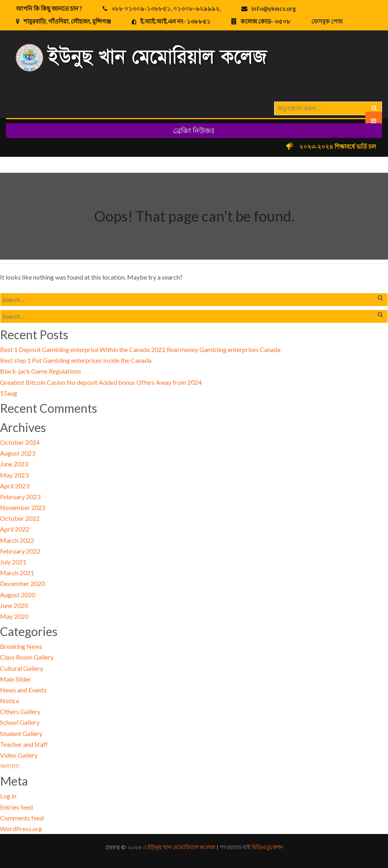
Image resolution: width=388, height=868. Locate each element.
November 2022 (23, 507)
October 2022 (20, 518)
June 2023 (14, 464)
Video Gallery (19, 755)
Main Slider (16, 679)
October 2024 (20, 442)
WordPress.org (21, 829)
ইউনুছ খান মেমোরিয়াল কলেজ (182, 847)
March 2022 (17, 540)
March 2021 (17, 573)
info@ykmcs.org (274, 8)
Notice (10, 701)
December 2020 (22, 583)
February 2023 (20, 497)
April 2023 (15, 486)
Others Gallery (20, 711)
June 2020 (14, 605)
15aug (9, 393)
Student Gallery (21, 733)
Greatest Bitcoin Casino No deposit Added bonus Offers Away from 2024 (101, 382)
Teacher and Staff (24, 744)
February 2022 (20, 551)
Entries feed (16, 807)
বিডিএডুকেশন (267, 847)
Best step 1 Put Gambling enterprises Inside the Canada (76, 360)
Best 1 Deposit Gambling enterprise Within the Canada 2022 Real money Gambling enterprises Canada (140, 349)
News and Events (23, 690)
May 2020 (14, 616)
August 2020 (18, 595)
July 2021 (13, 562)
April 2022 (15, 529)
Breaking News (21, 646)
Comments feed (22, 818)
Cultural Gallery (22, 668)
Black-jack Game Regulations (41, 371)
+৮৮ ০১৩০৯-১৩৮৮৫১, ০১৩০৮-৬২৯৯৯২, (166, 8)
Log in (8, 796)
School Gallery (20, 722)
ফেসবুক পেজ (327, 21)
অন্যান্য (10, 766)
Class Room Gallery (27, 657)
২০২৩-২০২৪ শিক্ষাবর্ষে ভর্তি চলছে (344, 147)
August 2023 (18, 453)
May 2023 (14, 475)
